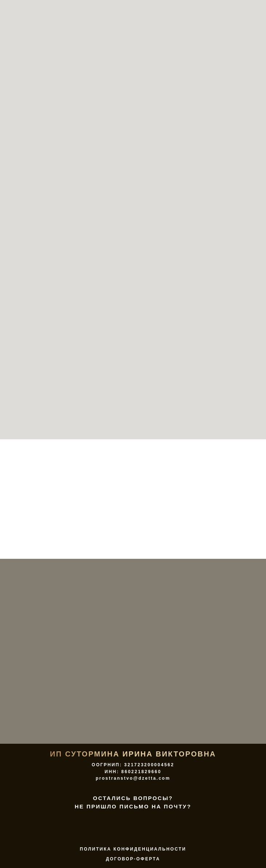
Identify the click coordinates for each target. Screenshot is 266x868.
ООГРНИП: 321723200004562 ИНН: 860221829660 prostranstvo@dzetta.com (133, 772)
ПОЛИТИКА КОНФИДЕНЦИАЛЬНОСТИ (133, 849)
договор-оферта (133, 859)
